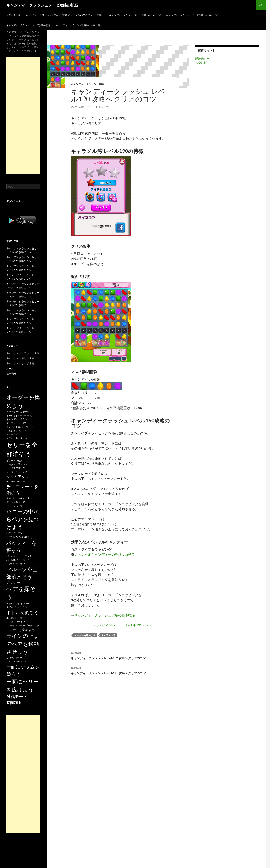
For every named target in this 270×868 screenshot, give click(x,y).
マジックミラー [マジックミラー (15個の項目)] (14, 625)
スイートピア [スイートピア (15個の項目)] (13, 434)
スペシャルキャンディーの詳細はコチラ (105, 554)
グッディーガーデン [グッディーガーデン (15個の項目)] (17, 423)
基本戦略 (11, 373)
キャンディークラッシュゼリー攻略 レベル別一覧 (135, 15)
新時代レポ (202, 59)
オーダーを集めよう (85, 635)
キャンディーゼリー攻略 (20, 358)
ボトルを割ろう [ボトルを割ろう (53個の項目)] (22, 612)
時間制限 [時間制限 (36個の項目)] (14, 702)
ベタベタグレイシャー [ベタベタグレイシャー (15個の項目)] (18, 603)
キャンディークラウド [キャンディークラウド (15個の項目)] (18, 419)
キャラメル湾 (108, 635)
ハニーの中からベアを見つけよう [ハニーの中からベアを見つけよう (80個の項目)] (23, 519)
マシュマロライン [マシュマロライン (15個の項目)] (16, 622)
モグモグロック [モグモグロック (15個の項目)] (31, 625)
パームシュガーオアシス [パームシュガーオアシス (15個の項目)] (19, 556)
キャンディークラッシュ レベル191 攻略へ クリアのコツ (121, 670)
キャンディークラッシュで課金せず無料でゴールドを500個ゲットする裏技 (65, 15)
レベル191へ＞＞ (139, 625)
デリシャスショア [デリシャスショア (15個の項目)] (16, 502)
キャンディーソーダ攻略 (20, 363)
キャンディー (106, 107)
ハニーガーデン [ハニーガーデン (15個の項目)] (14, 533)
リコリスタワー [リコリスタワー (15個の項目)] (14, 658)
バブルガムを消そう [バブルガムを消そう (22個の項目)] (20, 537)
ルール (10, 368)
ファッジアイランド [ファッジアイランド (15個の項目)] (17, 563)
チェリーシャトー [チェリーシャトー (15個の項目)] (16, 481)
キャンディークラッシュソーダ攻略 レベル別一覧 (192, 15)
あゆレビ (201, 62)
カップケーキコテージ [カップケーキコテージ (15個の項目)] (18, 412)
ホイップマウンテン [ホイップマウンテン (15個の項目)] (17, 607)
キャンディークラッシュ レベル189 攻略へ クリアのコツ (121, 655)
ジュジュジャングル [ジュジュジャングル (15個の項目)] (17, 431)
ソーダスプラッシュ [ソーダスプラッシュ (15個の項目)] (17, 464)
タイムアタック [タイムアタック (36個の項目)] (20, 477)
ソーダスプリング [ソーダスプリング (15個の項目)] (16, 468)
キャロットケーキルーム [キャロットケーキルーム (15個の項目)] (19, 415)
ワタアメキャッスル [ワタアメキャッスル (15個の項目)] (17, 661)
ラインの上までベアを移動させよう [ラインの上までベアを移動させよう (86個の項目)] (23, 644)
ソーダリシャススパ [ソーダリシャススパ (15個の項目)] (17, 472)
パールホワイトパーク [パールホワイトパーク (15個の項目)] (18, 560)
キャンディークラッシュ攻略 (87, 84)
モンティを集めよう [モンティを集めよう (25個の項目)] (21, 630)
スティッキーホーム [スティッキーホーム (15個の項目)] (17, 438)
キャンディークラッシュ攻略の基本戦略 (105, 615)
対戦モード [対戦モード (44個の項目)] (17, 696)
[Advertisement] (23, 116)
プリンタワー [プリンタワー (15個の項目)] (13, 583)
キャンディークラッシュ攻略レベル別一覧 (78, 25)
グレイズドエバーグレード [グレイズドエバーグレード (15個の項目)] (20, 427)
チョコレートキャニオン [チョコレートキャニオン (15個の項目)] (19, 498)
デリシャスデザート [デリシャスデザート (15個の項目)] (17, 506)
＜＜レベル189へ (103, 625)
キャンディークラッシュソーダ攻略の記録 (42, 5)
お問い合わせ (13, 15)
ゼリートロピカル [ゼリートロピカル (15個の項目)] (16, 460)
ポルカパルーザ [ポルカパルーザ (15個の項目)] (14, 618)
